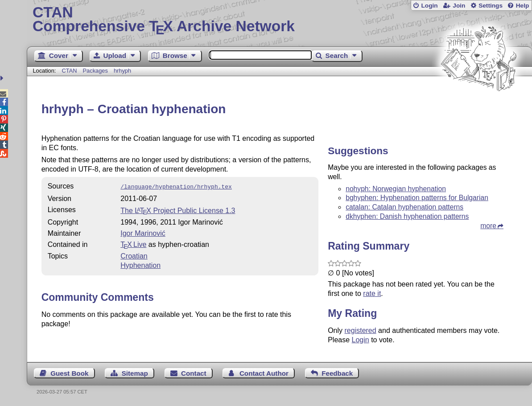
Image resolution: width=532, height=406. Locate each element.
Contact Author (264, 373)
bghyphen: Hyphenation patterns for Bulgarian (417, 198)
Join (459, 6)
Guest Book (69, 373)
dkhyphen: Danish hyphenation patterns (407, 216)
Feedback (337, 373)
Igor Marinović (143, 232)
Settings (491, 6)
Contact (194, 373)
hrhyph (122, 71)
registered (361, 330)
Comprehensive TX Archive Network (279, 20)
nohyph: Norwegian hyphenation (396, 189)
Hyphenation (140, 265)
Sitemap (135, 373)
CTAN (70, 71)
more (488, 226)
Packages (96, 71)
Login (429, 6)
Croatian (134, 255)
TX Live (133, 244)
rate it (372, 293)
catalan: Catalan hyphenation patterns (404, 207)
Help (523, 6)
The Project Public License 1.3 (178, 210)
